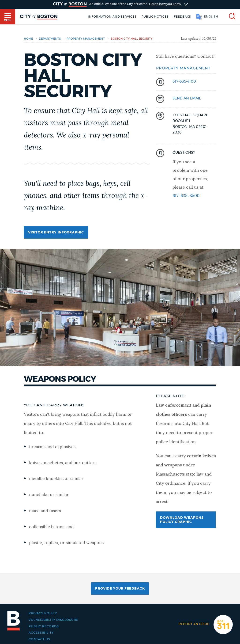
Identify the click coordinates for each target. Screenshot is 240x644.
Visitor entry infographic (56, 232)
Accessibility (41, 633)
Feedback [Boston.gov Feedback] (183, 17)
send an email (187, 98)
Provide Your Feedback (120, 589)
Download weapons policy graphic (182, 520)
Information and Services (112, 17)
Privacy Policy (43, 613)
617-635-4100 (184, 82)
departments (50, 39)
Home (28, 39)
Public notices (155, 17)
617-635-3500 (186, 196)
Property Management (183, 68)
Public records (44, 626)
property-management (86, 39)
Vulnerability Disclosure (53, 620)
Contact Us (39, 639)
